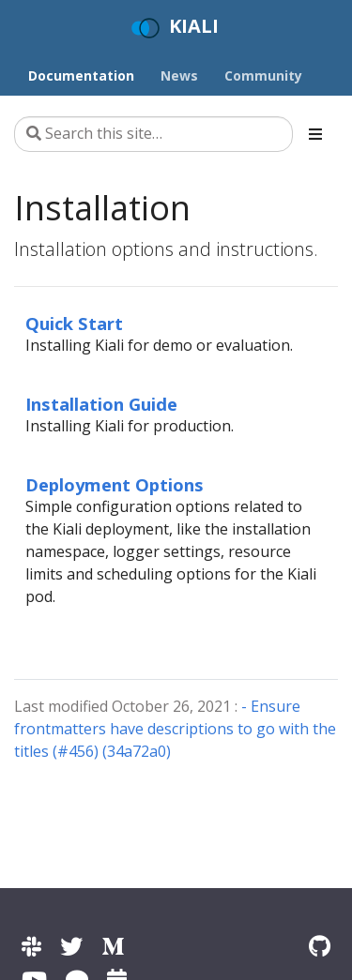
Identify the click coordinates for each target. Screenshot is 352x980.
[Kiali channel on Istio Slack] (31, 946)
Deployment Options (115, 484)
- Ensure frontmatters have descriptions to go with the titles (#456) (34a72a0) (175, 729)
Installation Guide (101, 404)
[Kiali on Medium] (113, 946)
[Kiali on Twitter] (71, 946)
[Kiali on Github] (320, 946)
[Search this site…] (153, 134)
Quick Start (74, 323)
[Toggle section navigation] (315, 134)
